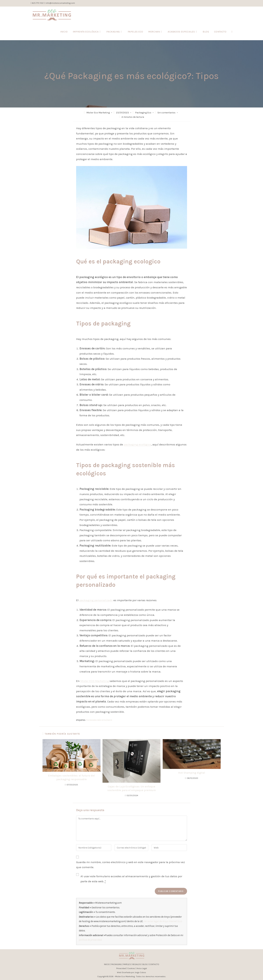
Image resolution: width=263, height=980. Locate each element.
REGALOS (137, 964)
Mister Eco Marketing (98, 113)
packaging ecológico (137, 444)
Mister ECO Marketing (95, 681)
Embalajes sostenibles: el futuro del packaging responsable (72, 777)
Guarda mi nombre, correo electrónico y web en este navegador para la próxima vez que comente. (130, 865)
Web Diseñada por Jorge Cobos (131, 972)
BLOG (145, 964)
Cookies (131, 968)
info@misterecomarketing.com (60, 3)
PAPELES (127, 964)
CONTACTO (154, 964)
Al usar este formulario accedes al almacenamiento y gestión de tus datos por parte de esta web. (131, 879)
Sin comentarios (166, 113)
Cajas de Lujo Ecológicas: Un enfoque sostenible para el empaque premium (132, 788)
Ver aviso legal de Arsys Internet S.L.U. (163, 921)
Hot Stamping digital (192, 773)
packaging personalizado (96, 600)
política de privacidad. (90, 940)
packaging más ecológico (99, 720)
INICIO (107, 964)
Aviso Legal (142, 968)
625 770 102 (37, 3)
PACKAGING (116, 964)
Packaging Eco (143, 113)
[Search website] (232, 32)
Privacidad (121, 968)
